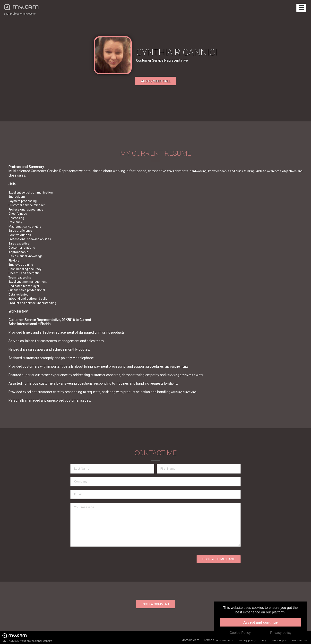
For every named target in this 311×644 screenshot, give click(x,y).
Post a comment (156, 604)
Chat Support (279, 640)
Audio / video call (156, 81)
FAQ (263, 640)
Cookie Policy (240, 633)
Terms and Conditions (218, 640)
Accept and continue (260, 622)
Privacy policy (247, 640)
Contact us (299, 640)
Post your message (219, 559)
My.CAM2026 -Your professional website (27, 638)
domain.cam (191, 640)
